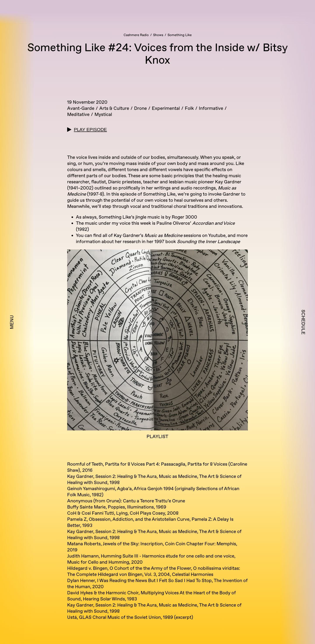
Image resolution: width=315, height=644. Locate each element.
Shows (158, 35)
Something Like (180, 35)
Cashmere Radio (136, 35)
